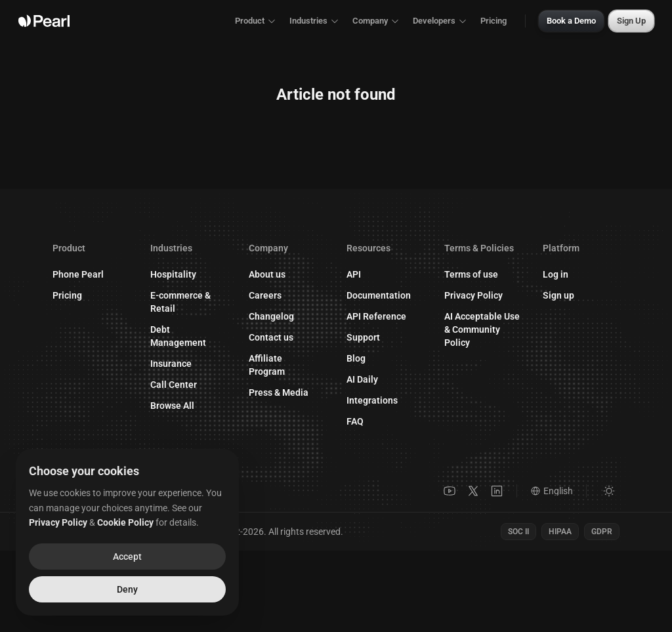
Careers (265, 295)
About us (267, 274)
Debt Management (178, 336)
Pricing (493, 21)
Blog (356, 359)
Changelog (271, 316)
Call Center (174, 385)
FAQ (355, 422)
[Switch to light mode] (609, 491)
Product (256, 21)
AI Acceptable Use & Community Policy (482, 331)
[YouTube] (450, 491)
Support (370, 338)
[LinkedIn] (497, 491)
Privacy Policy (473, 297)
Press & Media (279, 392)
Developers (440, 21)
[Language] (559, 491)
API (354, 275)
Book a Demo (571, 21)
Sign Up (631, 21)
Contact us (278, 337)
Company (376, 21)
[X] (473, 491)
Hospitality (173, 274)
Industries (314, 21)
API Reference (383, 317)
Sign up (565, 299)
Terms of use (471, 276)
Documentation (385, 296)
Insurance (171, 364)
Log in (562, 278)
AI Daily (362, 380)
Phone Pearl (78, 274)
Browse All (172, 406)
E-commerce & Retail (180, 302)
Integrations (372, 401)
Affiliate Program (287, 365)
